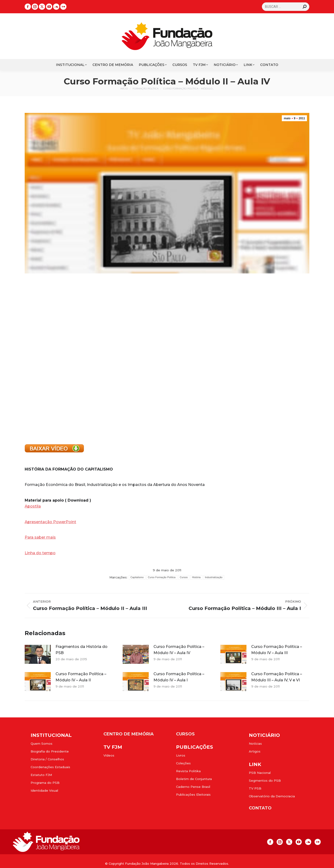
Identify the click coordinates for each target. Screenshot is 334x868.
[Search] (286, 7)
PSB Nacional (260, 773)
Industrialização (214, 577)
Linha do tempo (40, 553)
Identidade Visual (44, 790)
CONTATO (260, 808)
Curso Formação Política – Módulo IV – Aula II (81, 677)
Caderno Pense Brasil (193, 787)
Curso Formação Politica (162, 577)
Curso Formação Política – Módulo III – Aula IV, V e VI (277, 677)
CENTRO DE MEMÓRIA (129, 734)
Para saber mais (40, 537)
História (196, 577)
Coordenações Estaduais (50, 767)
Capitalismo (137, 577)
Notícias (255, 743)
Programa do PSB (45, 783)
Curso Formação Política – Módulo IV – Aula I (179, 677)
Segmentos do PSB (265, 780)
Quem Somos (42, 743)
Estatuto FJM (41, 775)
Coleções (183, 763)
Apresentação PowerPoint (50, 522)
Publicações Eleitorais (193, 794)
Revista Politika (188, 771)
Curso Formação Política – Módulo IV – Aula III (277, 650)
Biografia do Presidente (50, 751)
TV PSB (255, 788)
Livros (181, 755)
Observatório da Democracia (272, 796)
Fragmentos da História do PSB (81, 650)
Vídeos (109, 755)
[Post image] (38, 654)
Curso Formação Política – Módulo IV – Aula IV (179, 650)
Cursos (184, 577)
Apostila (33, 506)
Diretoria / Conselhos (47, 759)
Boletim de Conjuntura (194, 779)
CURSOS (185, 734)
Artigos (255, 751)
